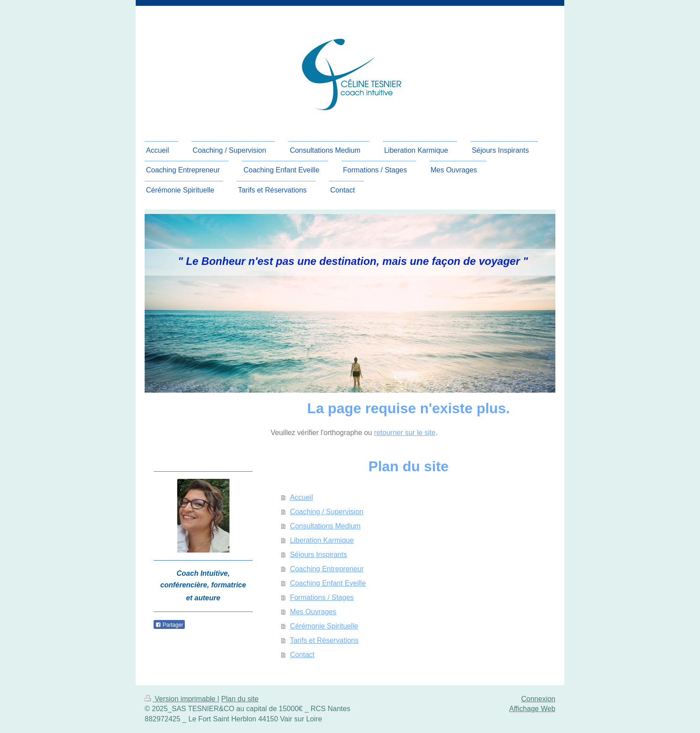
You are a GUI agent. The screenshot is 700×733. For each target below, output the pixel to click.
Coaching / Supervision (327, 512)
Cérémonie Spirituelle (324, 626)
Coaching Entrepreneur (327, 569)
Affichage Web (532, 709)
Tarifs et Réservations (324, 640)
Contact (302, 655)
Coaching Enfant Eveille (328, 583)
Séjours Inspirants (318, 555)
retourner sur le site (405, 433)
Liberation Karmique (322, 540)
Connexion (539, 699)
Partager (169, 625)
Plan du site (240, 699)
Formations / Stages (322, 597)
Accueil (301, 497)
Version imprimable (181, 699)
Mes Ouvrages (313, 612)
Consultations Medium (325, 526)
